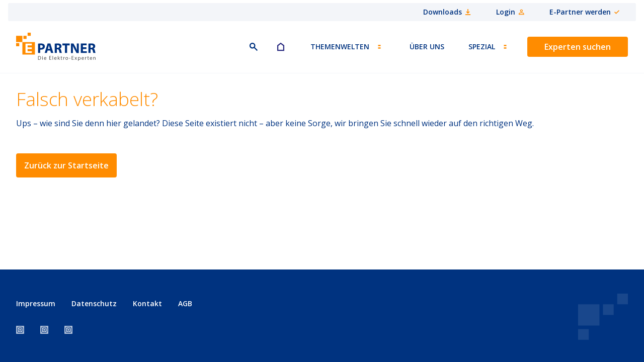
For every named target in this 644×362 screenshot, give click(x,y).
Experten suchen (578, 47)
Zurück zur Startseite (66, 165)
